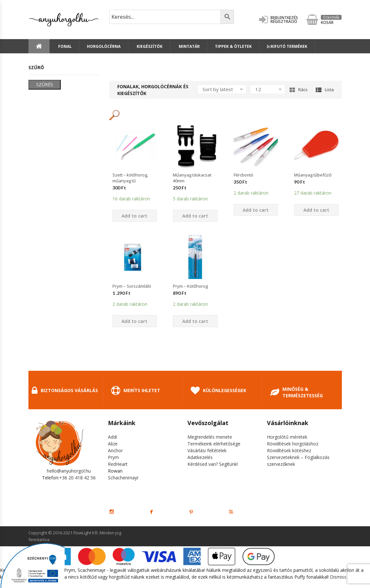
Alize (113, 444)
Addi (112, 437)
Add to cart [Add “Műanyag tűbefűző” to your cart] (316, 210)
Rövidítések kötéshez (289, 450)
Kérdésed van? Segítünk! (213, 464)
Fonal (64, 46)
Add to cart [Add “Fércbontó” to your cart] (256, 210)
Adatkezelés (200, 457)
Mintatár (189, 46)
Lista (325, 90)
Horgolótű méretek (287, 437)
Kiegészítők (149, 46)
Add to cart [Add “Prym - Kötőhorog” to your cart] (195, 321)
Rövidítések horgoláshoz (293, 444)
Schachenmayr (123, 478)
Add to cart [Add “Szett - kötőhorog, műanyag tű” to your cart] (134, 216)
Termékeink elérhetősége (214, 444)
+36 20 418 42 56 (77, 478)
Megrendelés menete (210, 437)
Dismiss (338, 577)
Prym (113, 457)
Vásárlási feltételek (207, 450)
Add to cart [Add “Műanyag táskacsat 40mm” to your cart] (195, 216)
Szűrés (45, 85)
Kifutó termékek (287, 46)
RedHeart (118, 464)
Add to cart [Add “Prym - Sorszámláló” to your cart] (134, 321)
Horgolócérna (104, 46)
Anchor (115, 450)
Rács (299, 90)
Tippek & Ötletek (233, 46)
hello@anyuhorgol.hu (69, 471)
